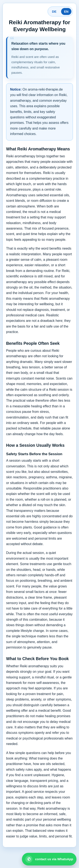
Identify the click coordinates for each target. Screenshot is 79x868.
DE (54, 11)
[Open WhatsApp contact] (49, 859)
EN (66, 11)
